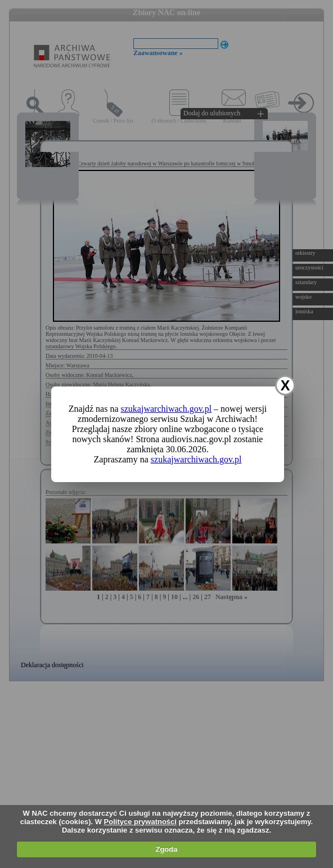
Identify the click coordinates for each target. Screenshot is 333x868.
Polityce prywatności (140, 822)
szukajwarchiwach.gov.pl (166, 409)
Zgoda (166, 849)
